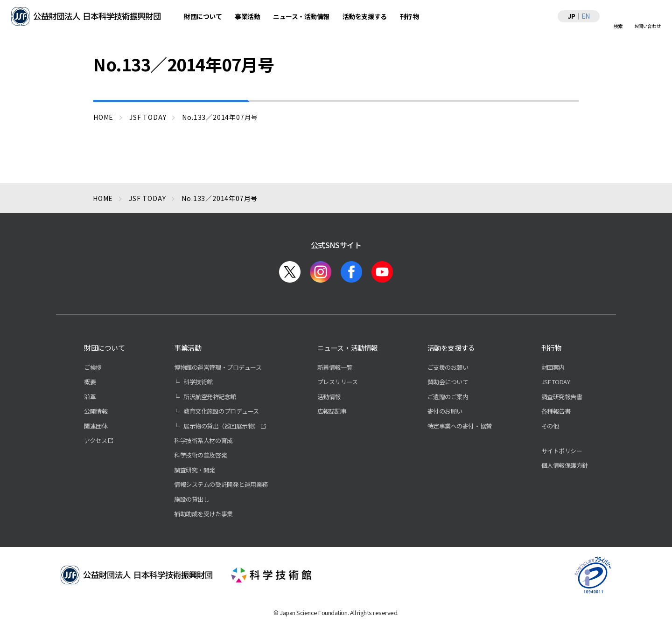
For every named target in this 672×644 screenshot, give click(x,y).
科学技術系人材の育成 (203, 440)
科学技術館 (198, 382)
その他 (550, 426)
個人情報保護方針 (565, 465)
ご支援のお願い (448, 367)
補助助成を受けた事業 (203, 514)
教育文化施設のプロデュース (221, 411)
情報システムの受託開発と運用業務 (221, 484)
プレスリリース (338, 382)
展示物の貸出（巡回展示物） (221, 426)
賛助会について (448, 382)
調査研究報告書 (562, 397)
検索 (618, 26)
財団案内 (553, 367)
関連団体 (96, 426)
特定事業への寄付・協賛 (460, 426)
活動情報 (329, 397)
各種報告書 (556, 411)
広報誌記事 (332, 411)
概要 (90, 382)
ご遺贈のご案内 (448, 397)
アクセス (95, 440)
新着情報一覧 (335, 367)
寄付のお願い (445, 411)
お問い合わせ (647, 26)
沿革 (90, 397)
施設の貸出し (192, 499)
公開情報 (96, 411)
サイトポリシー (562, 451)
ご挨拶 (93, 367)
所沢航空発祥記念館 (210, 397)
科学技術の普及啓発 (200, 455)
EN (586, 16)
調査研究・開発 (195, 470)
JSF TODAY (556, 382)
